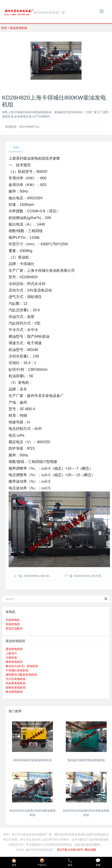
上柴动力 (11, 653)
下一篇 (87, 576)
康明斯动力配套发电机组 (21, 675)
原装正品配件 (14, 628)
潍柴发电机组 (14, 662)
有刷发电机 (13, 624)
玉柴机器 (11, 658)
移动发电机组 (14, 692)
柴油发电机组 (19, 28)
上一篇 (36, 576)
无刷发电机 (13, 620)
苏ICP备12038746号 (70, 850)
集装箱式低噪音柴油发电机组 (86, 760)
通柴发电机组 (14, 649)
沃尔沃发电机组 (16, 679)
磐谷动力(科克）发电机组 (22, 666)
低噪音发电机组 (16, 687)
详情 (16, 147)
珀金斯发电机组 (16, 683)
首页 (4, 28)
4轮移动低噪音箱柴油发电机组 (32, 760)
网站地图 (90, 850)
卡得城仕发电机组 (17, 670)
